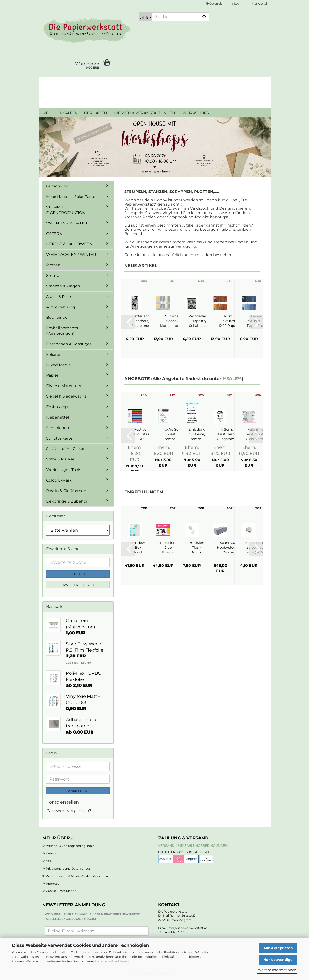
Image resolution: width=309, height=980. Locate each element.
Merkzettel (258, 3)
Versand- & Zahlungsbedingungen (70, 846)
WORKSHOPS (196, 113)
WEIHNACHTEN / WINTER (71, 255)
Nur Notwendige (278, 960)
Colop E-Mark (59, 480)
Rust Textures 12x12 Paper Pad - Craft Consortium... (228, 321)
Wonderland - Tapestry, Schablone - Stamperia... (199, 321)
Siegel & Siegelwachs (66, 396)
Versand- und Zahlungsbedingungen (193, 846)
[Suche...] (146, 17)
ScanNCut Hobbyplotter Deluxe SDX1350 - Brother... (228, 548)
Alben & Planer (60, 297)
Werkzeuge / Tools (64, 470)
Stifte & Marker (60, 459)
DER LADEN (95, 113)
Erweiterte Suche (78, 585)
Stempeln (56, 276)
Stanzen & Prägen (63, 286)
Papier (52, 375)
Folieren (54, 354)
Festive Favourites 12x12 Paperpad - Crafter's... (140, 434)
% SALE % (68, 113)
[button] (215, 4)
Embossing (57, 407)
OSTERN (54, 234)
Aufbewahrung (61, 307)
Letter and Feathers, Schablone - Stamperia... (141, 321)
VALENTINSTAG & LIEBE (69, 223)
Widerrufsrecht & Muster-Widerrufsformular (77, 876)
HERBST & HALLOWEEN (69, 244)
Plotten (53, 265)
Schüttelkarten (61, 438)
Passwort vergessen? (69, 811)
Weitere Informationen (277, 970)
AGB (49, 861)
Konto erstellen (62, 802)
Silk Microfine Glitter (65, 449)
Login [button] (237, 3)
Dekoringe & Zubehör (67, 501)
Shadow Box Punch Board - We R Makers (138, 548)
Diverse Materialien (64, 386)
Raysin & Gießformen (66, 491)
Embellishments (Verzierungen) (62, 331)
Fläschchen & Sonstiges (69, 344)
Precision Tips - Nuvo (196, 547)
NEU (47, 113)
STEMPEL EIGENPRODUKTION (66, 210)
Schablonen (58, 428)
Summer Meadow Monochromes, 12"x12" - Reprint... (172, 321)
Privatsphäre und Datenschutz (68, 868)
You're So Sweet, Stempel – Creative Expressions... (171, 434)
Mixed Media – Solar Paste (71, 197)
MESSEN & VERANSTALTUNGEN (145, 113)
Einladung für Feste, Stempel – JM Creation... (197, 434)
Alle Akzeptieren (278, 948)
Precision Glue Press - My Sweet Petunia (168, 548)
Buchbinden (58, 317)
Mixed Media (58, 365)
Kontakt (52, 853)
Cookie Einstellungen (61, 891)
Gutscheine (57, 186)
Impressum (54, 884)
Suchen (78, 574)
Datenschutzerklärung (113, 961)
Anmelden (78, 791)
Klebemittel (57, 417)
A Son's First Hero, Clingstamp (227, 434)
